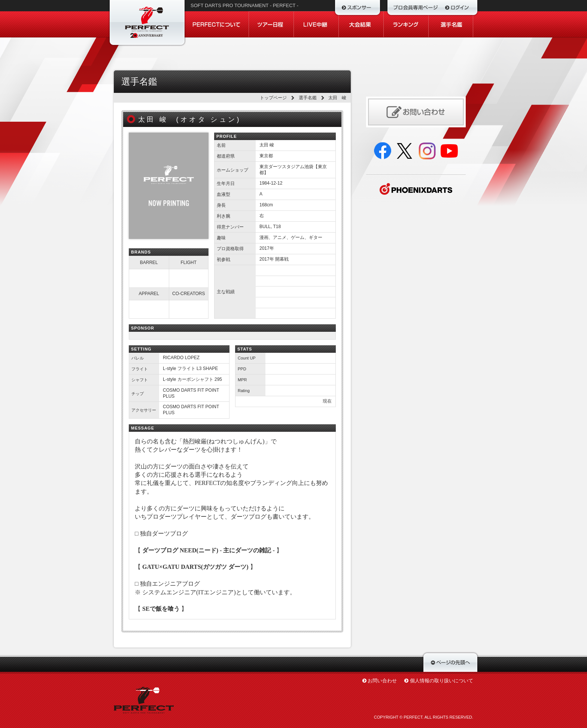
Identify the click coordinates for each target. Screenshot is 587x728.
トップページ (273, 98)
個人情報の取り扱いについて (442, 681)
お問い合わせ (382, 681)
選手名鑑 (308, 98)
